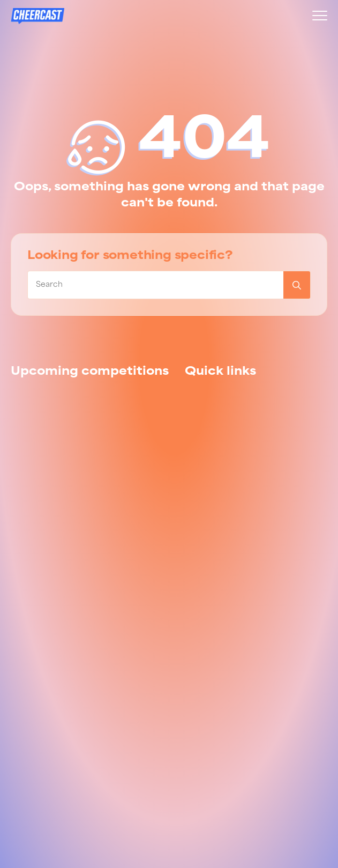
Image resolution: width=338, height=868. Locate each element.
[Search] (297, 285)
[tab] (90, 372)
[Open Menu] (314, 16)
